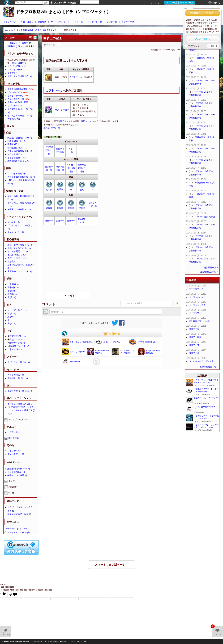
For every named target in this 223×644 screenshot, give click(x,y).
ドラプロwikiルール (16, 472)
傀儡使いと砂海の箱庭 (18, 102)
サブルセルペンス (16, 106)
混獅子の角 (194, 353)
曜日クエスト (66, 121)
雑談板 (16, 141)
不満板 (14, 144)
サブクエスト (14, 432)
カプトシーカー (77, 77)
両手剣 (60, 190)
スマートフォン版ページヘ (111, 564)
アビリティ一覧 (19, 362)
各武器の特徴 (17, 255)
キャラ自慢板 (17, 158)
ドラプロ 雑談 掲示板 (205, 217)
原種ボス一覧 (18, 378)
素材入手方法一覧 (20, 116)
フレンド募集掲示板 (17, 174)
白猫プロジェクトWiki (18, 514)
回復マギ (71, 221)
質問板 (15, 148)
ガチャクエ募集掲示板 (21, 177)
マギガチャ (13, 73)
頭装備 (49, 208)
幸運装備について (20, 271)
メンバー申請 (128, 22)
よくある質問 (18, 251)
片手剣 (49, 190)
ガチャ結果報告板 (20, 151)
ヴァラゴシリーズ (16, 99)
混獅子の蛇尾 (195, 337)
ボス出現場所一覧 (52, 128)
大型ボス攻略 (14, 119)
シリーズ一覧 (17, 310)
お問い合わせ (37, 641)
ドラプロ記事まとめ (49, 150)
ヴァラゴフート (196, 313)
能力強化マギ (19, 346)
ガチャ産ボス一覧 (16, 375)
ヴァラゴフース (196, 289)
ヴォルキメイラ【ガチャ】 (201, 361)
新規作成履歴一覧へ (209, 367)
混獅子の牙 (194, 345)
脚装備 (82, 208)
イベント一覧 (14, 222)
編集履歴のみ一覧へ (209, 272)
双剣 (82, 190)
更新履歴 (42, 22)
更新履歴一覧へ (211, 268)
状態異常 (12, 262)
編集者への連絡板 (19, 209)
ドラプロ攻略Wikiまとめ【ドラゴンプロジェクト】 (63, 12)
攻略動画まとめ (18, 161)
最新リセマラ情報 (20, 76)
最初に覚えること (19, 248)
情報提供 (16, 46)
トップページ (10, 22)
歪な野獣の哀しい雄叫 (18, 89)
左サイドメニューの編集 (17, 533)
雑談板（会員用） (20, 138)
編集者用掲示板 (19, 469)
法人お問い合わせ (51, 641)
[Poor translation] (13, 593)
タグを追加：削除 (59, 45)
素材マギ (17, 349)
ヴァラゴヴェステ (197, 305)
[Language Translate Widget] (92, 2)
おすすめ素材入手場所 (82, 168)
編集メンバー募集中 (19, 43)
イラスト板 (16, 154)
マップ (14, 451)
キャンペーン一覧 (16, 232)
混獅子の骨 (194, 329)
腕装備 (71, 208)
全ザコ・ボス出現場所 (71, 168)
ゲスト (154, 3)
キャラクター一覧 (16, 454)
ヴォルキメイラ (15, 92)
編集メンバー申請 (16, 475)
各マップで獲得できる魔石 (20, 404)
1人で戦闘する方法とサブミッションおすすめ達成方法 (21, 410)
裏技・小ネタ (17, 258)
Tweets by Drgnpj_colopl (16, 529)
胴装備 (60, 208)
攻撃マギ (49, 221)
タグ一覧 (79, 22)
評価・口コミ (27, 22)
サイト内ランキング (60, 22)
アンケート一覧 (95, 22)
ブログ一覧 (112, 22)
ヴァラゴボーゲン (16, 96)
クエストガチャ (15, 70)
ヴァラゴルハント (197, 297)
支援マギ (60, 221)
